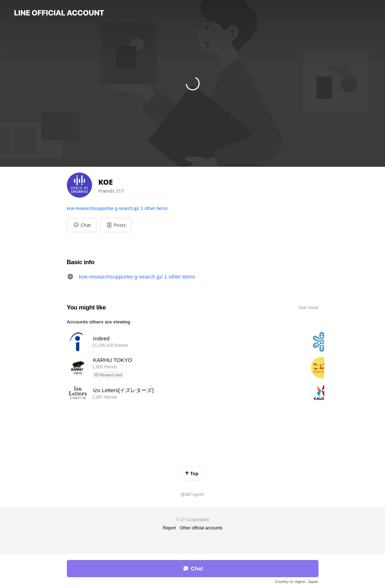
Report (169, 528)
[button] (116, 225)
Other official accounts (201, 528)
